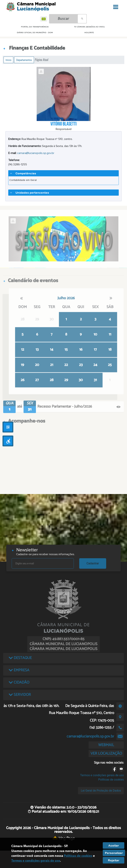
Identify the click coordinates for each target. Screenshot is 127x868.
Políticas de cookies (111, 780)
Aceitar (114, 845)
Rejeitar (114, 860)
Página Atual (42, 60)
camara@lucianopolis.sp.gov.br (36, 153)
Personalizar (114, 853)
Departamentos (24, 60)
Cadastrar (93, 563)
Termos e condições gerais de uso (102, 775)
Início (8, 60)
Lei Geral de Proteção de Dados (101, 791)
